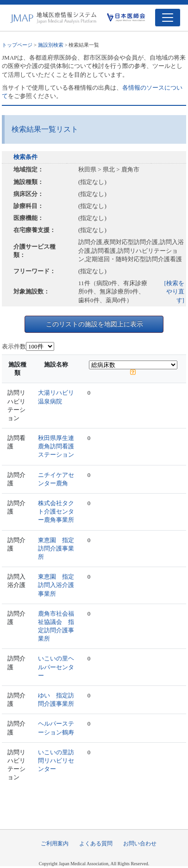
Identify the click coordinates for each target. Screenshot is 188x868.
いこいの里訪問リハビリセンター (56, 761)
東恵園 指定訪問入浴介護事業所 (56, 585)
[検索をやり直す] (174, 291)
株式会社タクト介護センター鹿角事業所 (56, 511)
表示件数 (14, 346)
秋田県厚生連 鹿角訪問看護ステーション (59, 446)
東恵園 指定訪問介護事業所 (56, 548)
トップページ (17, 45)
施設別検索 (51, 45)
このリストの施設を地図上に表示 (94, 324)
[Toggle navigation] (168, 18)
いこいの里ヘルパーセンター (56, 667)
